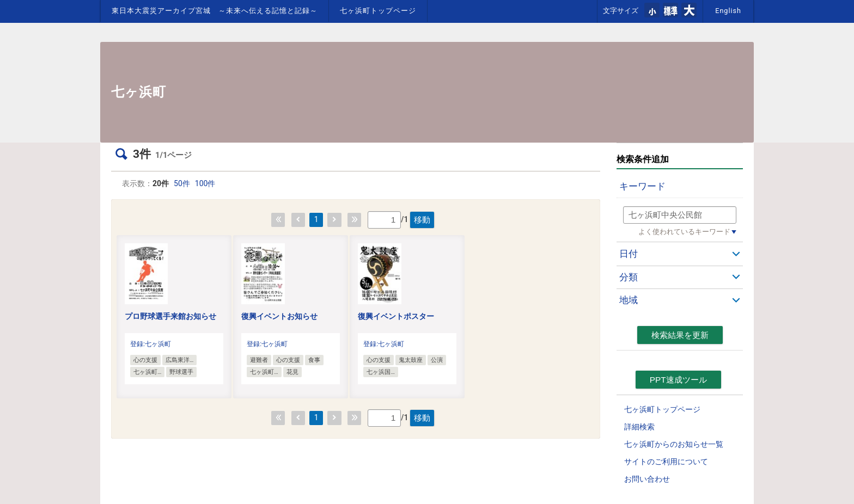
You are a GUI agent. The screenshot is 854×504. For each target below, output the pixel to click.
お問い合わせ (647, 479)
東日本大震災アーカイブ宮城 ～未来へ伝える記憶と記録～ (215, 11)
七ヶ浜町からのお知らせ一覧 (674, 444)
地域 (629, 300)
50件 (182, 183)
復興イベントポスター (396, 316)
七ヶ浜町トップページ (378, 11)
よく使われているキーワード (684, 232)
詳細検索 (639, 427)
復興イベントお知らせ (279, 316)
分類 (629, 277)
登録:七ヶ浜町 (151, 344)
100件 (205, 183)
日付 (629, 254)
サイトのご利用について (666, 462)
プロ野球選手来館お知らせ (170, 316)
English (728, 11)
